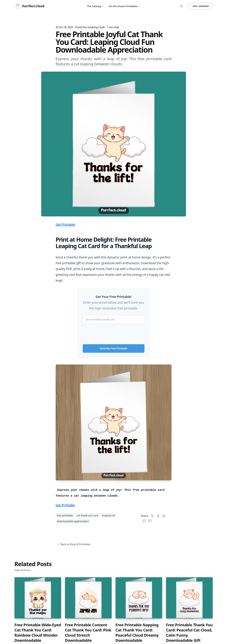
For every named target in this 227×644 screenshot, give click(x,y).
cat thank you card (87, 515)
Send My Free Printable (113, 348)
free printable (65, 515)
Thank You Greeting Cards (90, 27)
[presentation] (114, 333)
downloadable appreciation (73, 521)
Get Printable (65, 224)
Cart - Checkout (201, 6)
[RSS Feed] (181, 6)
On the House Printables (124, 6)
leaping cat (109, 515)
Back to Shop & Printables (74, 544)
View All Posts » (23, 570)
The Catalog (95, 6)
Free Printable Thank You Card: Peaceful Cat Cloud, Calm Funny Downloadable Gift (189, 633)
